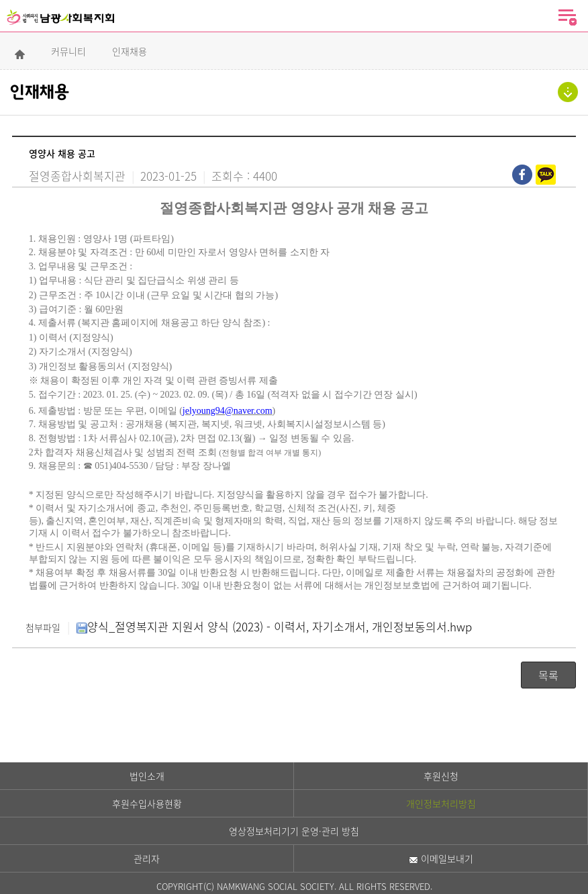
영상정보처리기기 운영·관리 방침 (294, 831)
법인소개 (147, 776)
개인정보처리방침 (441, 803)
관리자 (147, 858)
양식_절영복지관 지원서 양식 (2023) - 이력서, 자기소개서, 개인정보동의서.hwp (274, 626)
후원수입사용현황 (147, 803)
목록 (548, 675)
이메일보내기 (441, 858)
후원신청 (441, 776)
